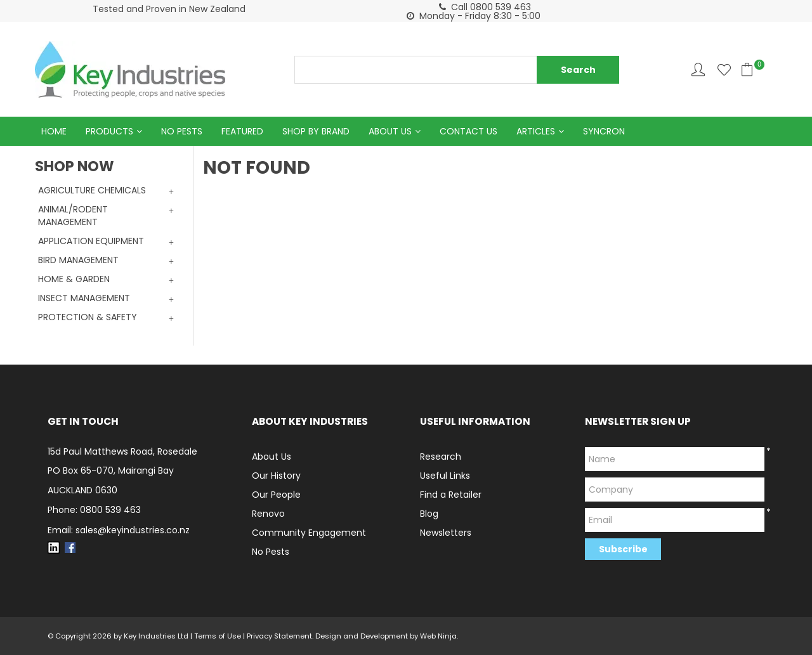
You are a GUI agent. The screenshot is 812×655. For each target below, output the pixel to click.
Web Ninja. (439, 636)
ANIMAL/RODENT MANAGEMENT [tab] (73, 216)
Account (698, 69)
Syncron (604, 131)
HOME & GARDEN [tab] (74, 279)
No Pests (182, 131)
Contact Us (468, 131)
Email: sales (119, 530)
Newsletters (446, 533)
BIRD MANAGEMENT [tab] (78, 260)
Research (441, 457)
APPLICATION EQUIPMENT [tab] (91, 241)
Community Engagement (309, 533)
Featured (242, 131)
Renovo (268, 514)
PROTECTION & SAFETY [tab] (88, 317)
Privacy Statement (279, 636)
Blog (429, 514)
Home (54, 131)
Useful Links (445, 476)
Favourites (724, 69)
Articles (536, 131)
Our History (276, 476)
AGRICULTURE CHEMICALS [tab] (92, 190)
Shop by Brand (316, 131)
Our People (276, 495)
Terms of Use (218, 636)
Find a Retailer (451, 495)
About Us (390, 131)
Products (109, 131)
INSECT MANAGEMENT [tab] (84, 298)
